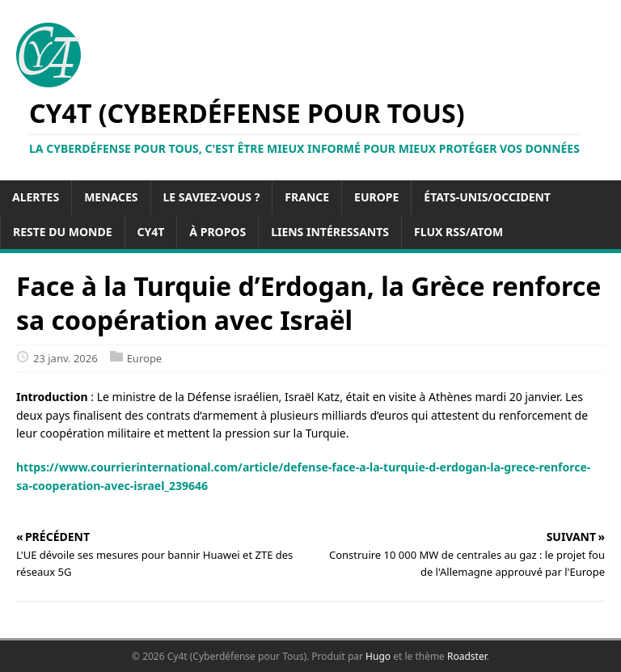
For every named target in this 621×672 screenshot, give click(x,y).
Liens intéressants (330, 232)
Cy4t (151, 232)
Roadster (467, 656)
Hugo (378, 656)
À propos (218, 232)
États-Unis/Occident (487, 197)
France (307, 197)
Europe (376, 197)
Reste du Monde (63, 232)
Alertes (36, 197)
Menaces (111, 197)
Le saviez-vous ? (212, 197)
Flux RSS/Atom (458, 232)
